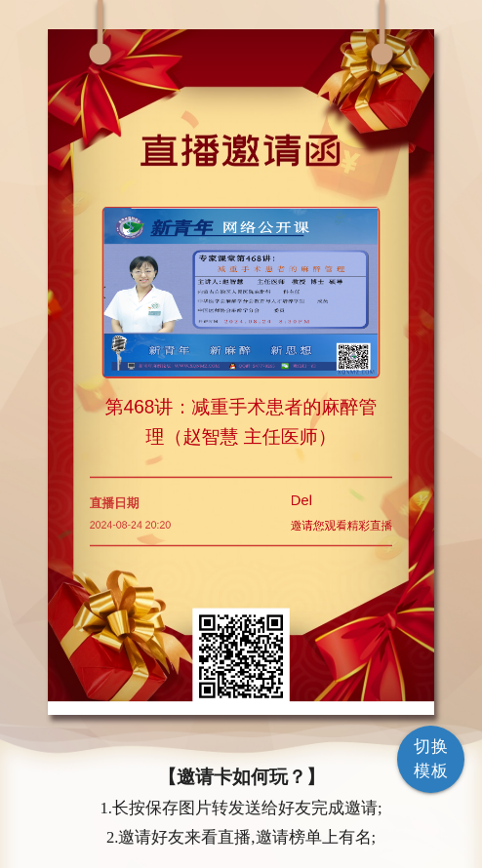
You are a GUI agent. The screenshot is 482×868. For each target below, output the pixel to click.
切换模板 (431, 759)
